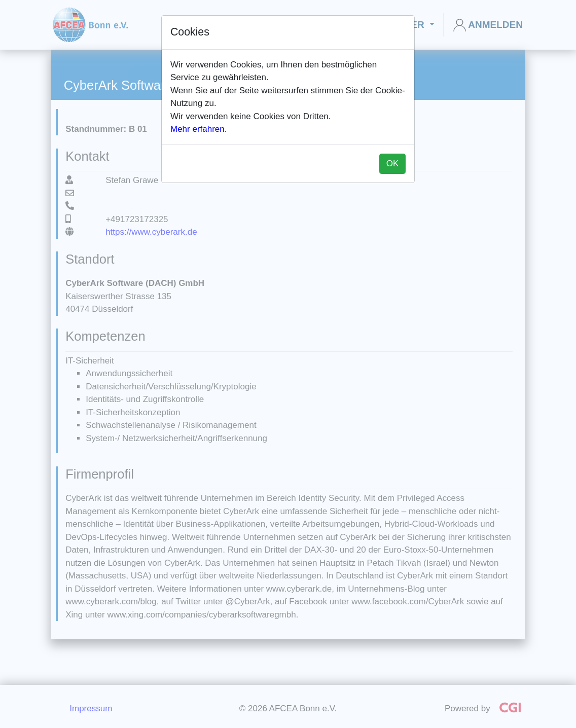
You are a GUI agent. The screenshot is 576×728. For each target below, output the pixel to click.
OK (393, 163)
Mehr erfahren (197, 129)
